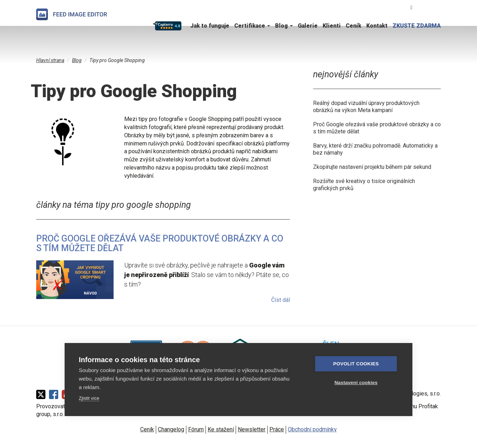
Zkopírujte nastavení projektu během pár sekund (372, 167)
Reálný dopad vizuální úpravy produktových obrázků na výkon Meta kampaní (366, 107)
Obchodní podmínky (312, 429)
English (437, 7)
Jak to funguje (210, 26)
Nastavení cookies (356, 383)
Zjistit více (89, 398)
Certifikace (252, 26)
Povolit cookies (356, 364)
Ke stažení (221, 429)
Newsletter (252, 429)
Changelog (171, 429)
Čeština (426, 7)
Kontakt (377, 26)
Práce (277, 429)
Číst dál (281, 300)
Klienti (332, 26)
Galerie (308, 26)
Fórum (196, 429)
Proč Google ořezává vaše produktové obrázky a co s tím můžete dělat (160, 244)
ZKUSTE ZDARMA (417, 26)
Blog (284, 26)
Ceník (353, 26)
